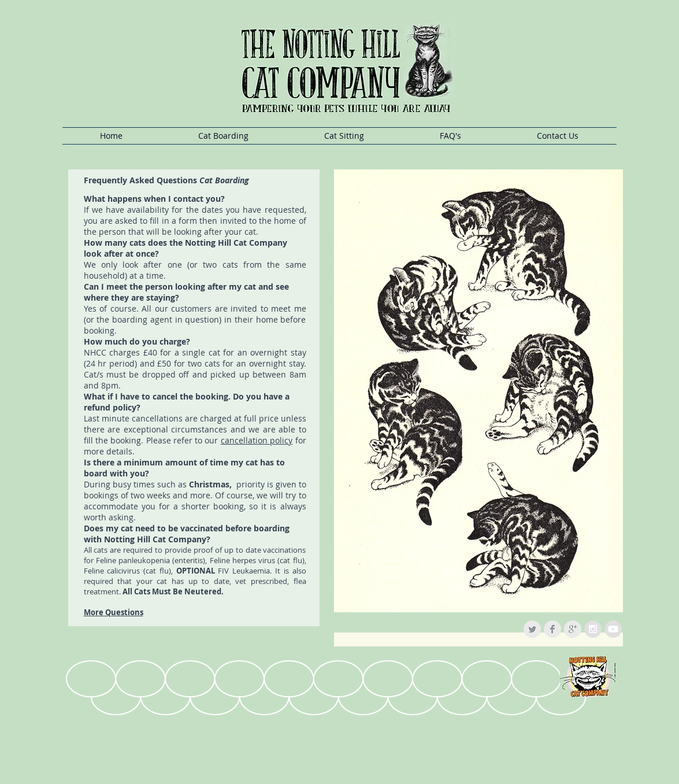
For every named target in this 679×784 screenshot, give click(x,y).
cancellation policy (257, 440)
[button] (224, 136)
